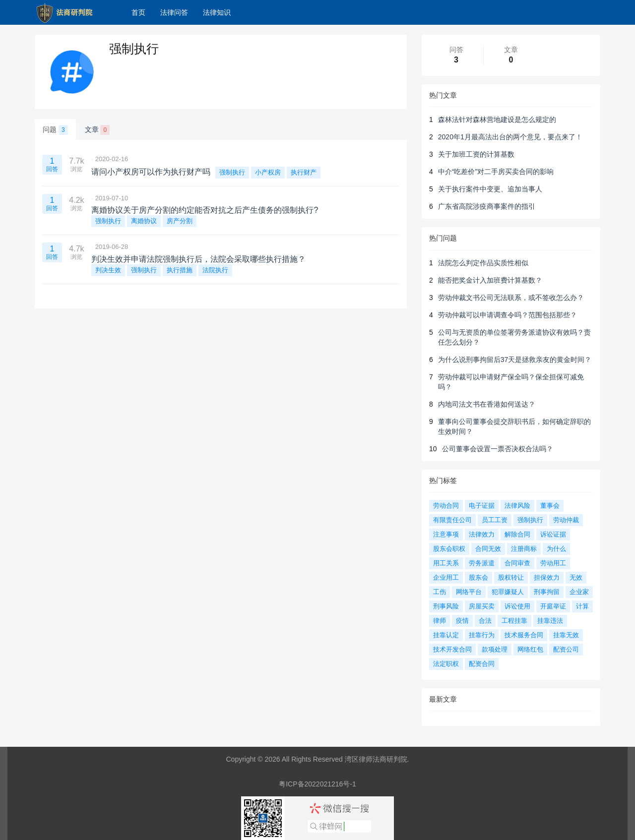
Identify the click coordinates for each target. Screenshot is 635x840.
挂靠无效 (566, 635)
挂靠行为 (482, 635)
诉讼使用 (517, 606)
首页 (138, 12)
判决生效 (108, 270)
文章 (97, 130)
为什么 (556, 549)
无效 (576, 577)
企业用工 (446, 577)
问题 (55, 130)
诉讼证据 (553, 534)
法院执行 (215, 270)
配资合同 (482, 664)
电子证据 (482, 506)
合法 (485, 621)
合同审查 (517, 563)
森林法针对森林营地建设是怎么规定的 (497, 120)
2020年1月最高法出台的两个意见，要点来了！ (510, 137)
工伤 (440, 592)
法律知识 (217, 12)
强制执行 (232, 172)
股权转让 (511, 577)
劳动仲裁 (566, 520)
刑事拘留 (547, 592)
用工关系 (446, 563)
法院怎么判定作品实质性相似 (483, 263)
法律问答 (174, 12)
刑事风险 (446, 606)
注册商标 (524, 549)
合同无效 (488, 549)
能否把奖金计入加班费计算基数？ (490, 280)
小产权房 (268, 172)
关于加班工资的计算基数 (476, 154)
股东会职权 (449, 549)
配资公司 (566, 649)
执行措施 (180, 270)
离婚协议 (144, 221)
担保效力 (547, 577)
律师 (440, 621)
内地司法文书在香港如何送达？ (487, 404)
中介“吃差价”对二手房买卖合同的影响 (496, 172)
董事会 (550, 506)
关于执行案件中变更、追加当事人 (490, 189)
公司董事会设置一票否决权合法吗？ (498, 449)
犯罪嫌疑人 (508, 592)
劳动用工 (553, 563)
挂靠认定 (446, 635)
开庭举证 (553, 606)
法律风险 (517, 506)
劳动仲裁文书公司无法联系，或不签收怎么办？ (511, 298)
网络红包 (530, 649)
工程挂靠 (514, 621)
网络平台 (469, 592)
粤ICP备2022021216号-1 (317, 784)
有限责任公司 (452, 520)
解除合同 (517, 534)
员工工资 (495, 520)
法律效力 (482, 534)
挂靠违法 (550, 621)
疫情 (462, 621)
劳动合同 (446, 506)
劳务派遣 (482, 563)
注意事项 (446, 534)
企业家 (579, 592)
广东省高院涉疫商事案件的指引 (487, 206)
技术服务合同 (524, 635)
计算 (582, 606)
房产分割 (180, 221)
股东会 (478, 577)
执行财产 (304, 172)
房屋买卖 (482, 606)
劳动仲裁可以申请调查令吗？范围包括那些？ (508, 315)
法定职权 (446, 664)
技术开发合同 (452, 649)
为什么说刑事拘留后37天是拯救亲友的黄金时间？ (515, 360)
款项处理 (495, 649)
